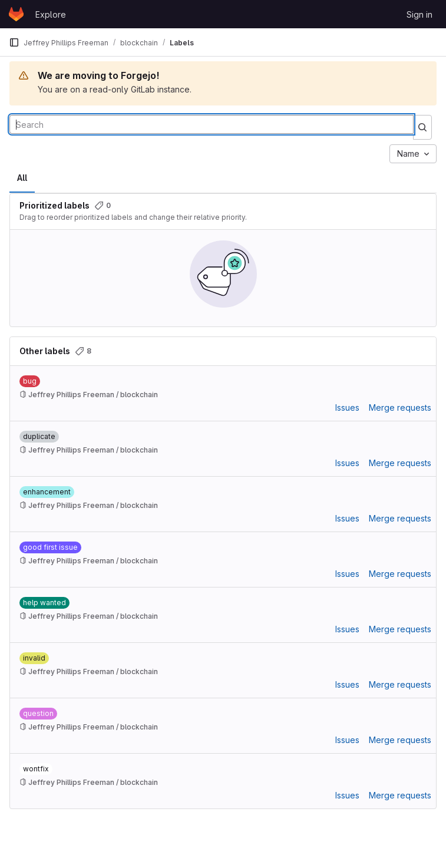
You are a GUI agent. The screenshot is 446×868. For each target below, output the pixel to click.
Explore (51, 14)
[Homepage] (16, 14)
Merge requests (400, 407)
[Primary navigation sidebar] (14, 42)
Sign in (419, 14)
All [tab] (22, 178)
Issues (347, 407)
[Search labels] (212, 124)
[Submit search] (422, 127)
